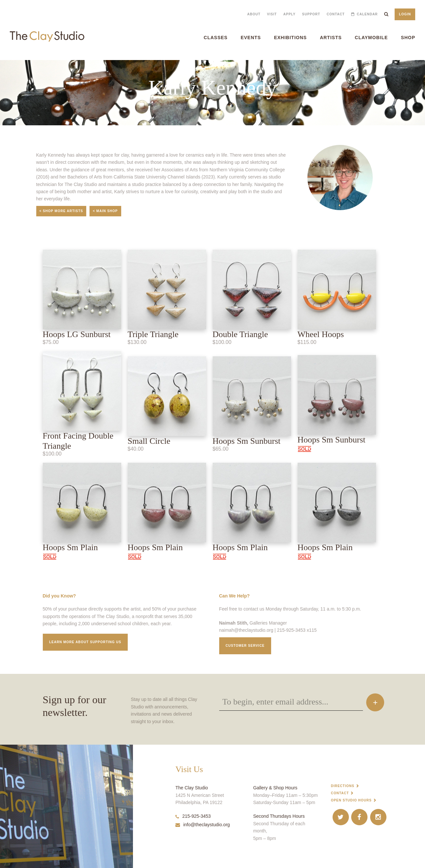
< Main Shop (105, 211)
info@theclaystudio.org (203, 825)
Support (311, 14)
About (254, 14)
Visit (272, 14)
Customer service (245, 646)
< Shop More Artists (61, 211)
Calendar (367, 14)
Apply (289, 14)
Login (405, 14)
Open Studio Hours (351, 800)
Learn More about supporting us (85, 642)
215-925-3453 (193, 816)
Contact (336, 14)
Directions (343, 786)
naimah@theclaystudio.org (246, 630)
